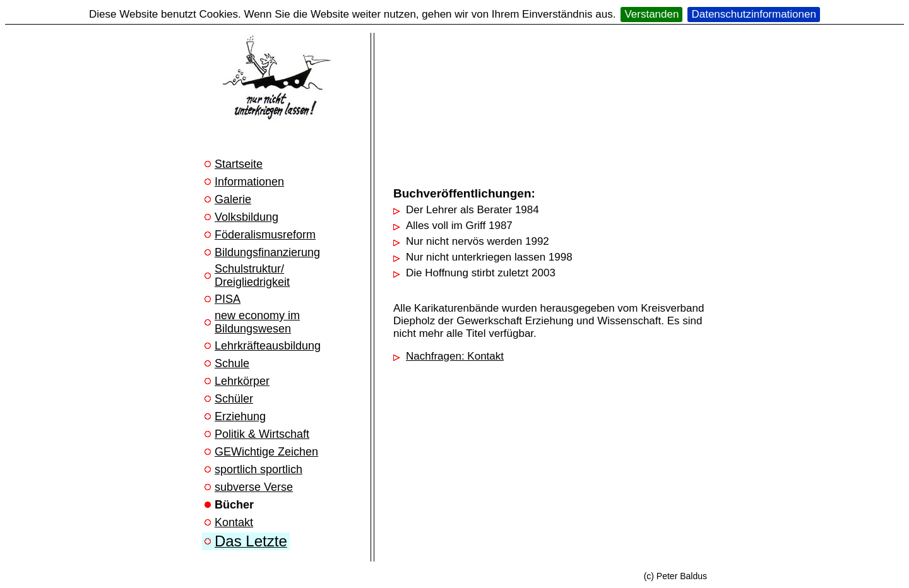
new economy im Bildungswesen (257, 322)
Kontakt (234, 522)
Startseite (239, 164)
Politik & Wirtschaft (262, 434)
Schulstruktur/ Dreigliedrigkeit (252, 275)
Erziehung (240, 416)
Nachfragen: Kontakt (455, 356)
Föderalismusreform (265, 235)
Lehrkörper (242, 381)
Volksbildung (247, 217)
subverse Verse (254, 487)
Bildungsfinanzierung (267, 252)
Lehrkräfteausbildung (268, 346)
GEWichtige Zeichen (266, 452)
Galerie (233, 199)
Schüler (234, 399)
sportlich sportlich (258, 469)
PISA (228, 299)
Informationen (249, 182)
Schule (232, 363)
